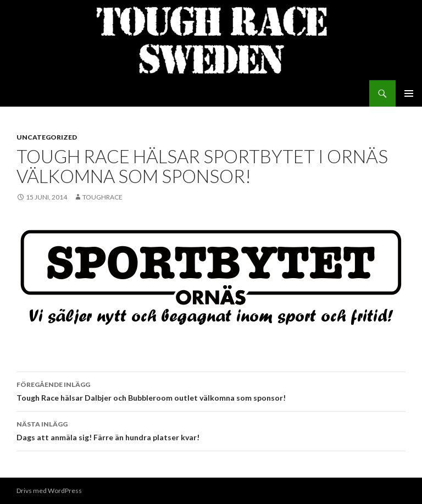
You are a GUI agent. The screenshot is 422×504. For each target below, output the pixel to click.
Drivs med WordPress (49, 491)
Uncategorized (47, 137)
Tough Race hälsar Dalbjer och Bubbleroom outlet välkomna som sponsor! (211, 390)
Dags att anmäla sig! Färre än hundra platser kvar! (211, 430)
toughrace (102, 197)
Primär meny (409, 93)
